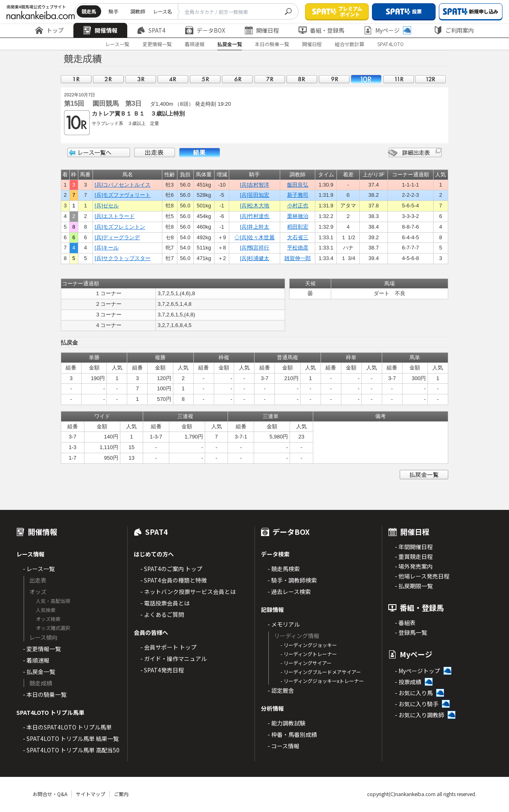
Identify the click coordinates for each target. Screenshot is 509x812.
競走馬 (89, 11)
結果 (199, 152)
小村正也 (298, 206)
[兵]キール (107, 248)
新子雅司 (298, 195)
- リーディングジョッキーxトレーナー (322, 681)
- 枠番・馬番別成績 (292, 734)
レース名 (163, 11)
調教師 (138, 11)
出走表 (155, 152)
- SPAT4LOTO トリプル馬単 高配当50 (71, 750)
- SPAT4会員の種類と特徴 (174, 580)
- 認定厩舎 (281, 690)
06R (237, 79)
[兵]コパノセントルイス (123, 185)
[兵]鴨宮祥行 (254, 248)
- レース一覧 (39, 569)
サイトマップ (91, 794)
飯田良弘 (298, 185)
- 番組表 (405, 623)
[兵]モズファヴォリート (123, 195)
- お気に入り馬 (414, 693)
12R (431, 79)
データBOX (205, 30)
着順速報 (195, 44)
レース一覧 (117, 44)
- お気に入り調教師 (419, 715)
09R (334, 79)
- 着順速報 (36, 660)
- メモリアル (284, 624)
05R (205, 79)
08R (302, 79)
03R (141, 79)
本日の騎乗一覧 (272, 44)
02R (108, 79)
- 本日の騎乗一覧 (45, 694)
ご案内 (121, 794)
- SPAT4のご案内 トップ (171, 569)
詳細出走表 (415, 152)
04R (173, 79)
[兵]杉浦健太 (254, 258)
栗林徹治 (298, 216)
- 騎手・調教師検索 (292, 580)
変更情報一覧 (157, 44)
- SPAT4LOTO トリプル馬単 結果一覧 (71, 739)
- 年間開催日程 (414, 547)
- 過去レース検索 (289, 592)
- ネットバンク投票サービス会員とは (188, 592)
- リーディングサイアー (306, 663)
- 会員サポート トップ (168, 647)
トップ (49, 30)
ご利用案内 (454, 30)
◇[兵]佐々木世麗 (254, 237)
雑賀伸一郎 (298, 258)
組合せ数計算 (350, 44)
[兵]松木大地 (254, 206)
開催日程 (262, 30)
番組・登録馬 (321, 30)
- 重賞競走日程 (414, 556)
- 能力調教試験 (287, 723)
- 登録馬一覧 (411, 632)
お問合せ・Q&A (50, 794)
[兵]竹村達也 (254, 216)
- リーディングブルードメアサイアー (321, 672)
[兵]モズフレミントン (120, 227)
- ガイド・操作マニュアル (174, 658)
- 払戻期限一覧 (414, 586)
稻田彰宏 (298, 227)
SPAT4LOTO (391, 44)
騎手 (113, 11)
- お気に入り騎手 (417, 704)
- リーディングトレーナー (309, 654)
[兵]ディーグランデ (117, 237)
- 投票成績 (408, 682)
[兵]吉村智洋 (254, 185)
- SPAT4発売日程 (162, 670)
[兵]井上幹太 (254, 227)
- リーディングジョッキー (309, 645)
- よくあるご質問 (162, 614)
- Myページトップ (417, 671)
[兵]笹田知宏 (254, 195)
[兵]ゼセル (107, 206)
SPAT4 (151, 30)
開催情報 (100, 30)
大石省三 (298, 237)
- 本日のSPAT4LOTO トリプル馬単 (67, 727)
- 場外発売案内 (414, 566)
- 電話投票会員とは (165, 603)
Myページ (387, 30)
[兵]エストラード (115, 216)
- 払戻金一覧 (39, 672)
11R (398, 79)
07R (270, 79)
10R (366, 79)
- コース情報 (283, 746)
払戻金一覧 (230, 44)
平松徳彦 (298, 248)
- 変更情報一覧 (42, 649)
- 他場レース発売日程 (422, 576)
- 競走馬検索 (284, 569)
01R (76, 79)
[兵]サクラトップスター (123, 258)
